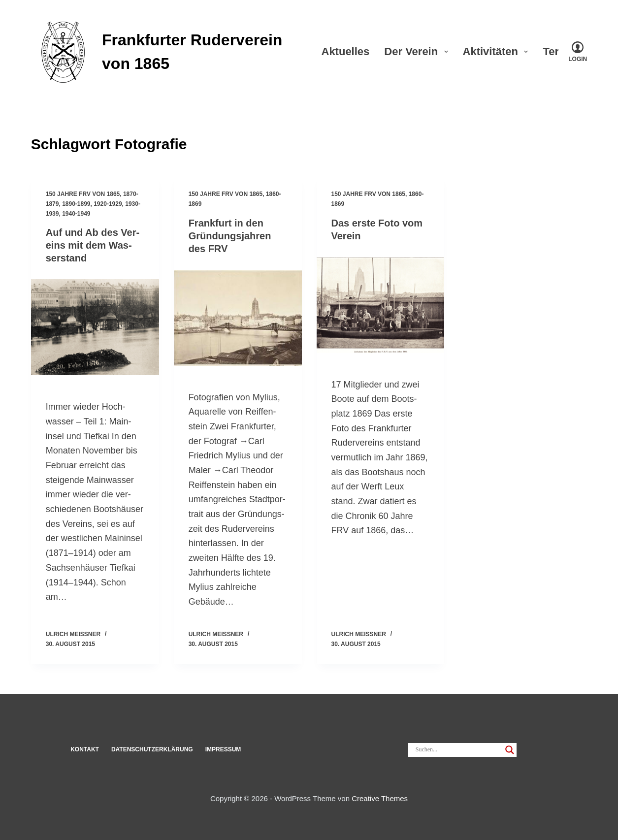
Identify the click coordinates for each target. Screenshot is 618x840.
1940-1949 (76, 214)
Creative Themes (380, 798)
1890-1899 (76, 204)
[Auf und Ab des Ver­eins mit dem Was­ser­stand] (95, 327)
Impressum (223, 749)
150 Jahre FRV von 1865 (83, 194)
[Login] (578, 52)
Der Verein (418, 51)
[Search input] (458, 750)
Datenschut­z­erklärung (152, 749)
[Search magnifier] (510, 750)
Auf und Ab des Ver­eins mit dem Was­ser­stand (93, 245)
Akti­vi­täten (498, 51)
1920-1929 (108, 204)
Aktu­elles (346, 51)
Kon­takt (85, 749)
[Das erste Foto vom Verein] (381, 305)
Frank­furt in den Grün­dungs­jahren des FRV (230, 236)
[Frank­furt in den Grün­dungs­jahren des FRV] (238, 318)
